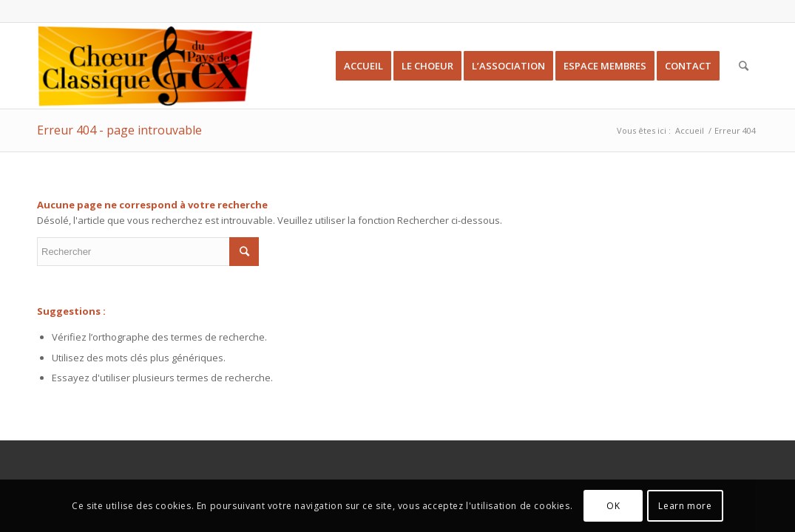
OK (613, 506)
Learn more (685, 506)
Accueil (690, 130)
